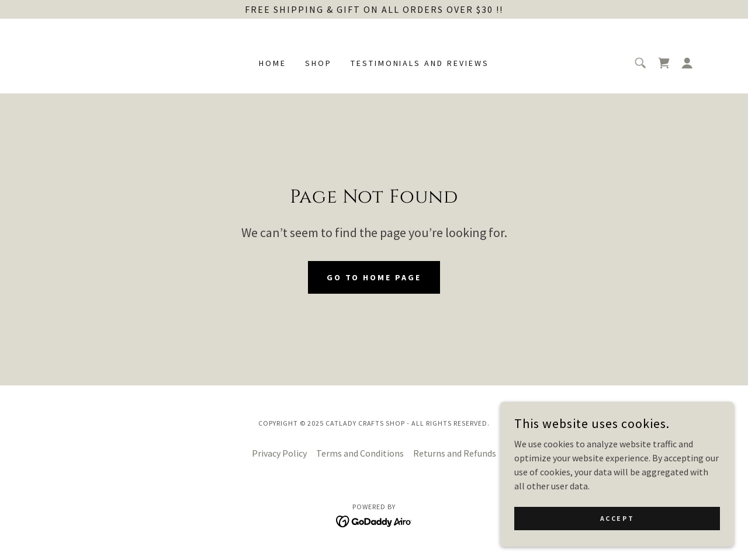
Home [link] (273, 63)
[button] (687, 63)
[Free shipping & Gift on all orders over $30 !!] (374, 9)
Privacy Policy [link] (279, 453)
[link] (664, 63)
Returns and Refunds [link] (455, 453)
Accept (617, 542)
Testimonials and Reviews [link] (420, 63)
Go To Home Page (374, 277)
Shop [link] (318, 63)
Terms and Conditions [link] (360, 453)
